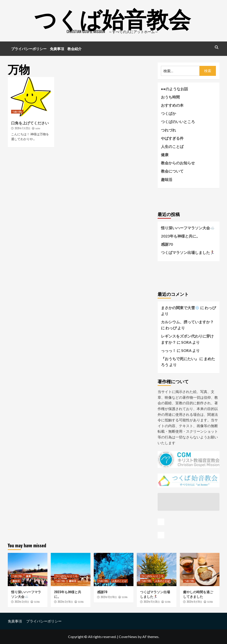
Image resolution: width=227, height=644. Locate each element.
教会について (172, 171)
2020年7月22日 (23, 128)
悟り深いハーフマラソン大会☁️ (188, 228)
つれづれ (17, 112)
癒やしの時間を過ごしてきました (198, 594)
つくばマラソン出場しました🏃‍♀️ (188, 252)
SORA (37, 602)
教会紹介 (74, 49)
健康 (165, 155)
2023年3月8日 (22, 602)
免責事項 (57, 49)
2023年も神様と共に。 (180, 236)
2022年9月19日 (194, 602)
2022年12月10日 (109, 597)
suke (38, 128)
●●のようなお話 (175, 89)
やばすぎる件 (172, 138)
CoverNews (128, 637)
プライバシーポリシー (29, 49)
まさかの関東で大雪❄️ (180, 308)
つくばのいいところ (178, 122)
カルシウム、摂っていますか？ (187, 322)
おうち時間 (170, 97)
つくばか (168, 113)
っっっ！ (168, 350)
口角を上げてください (30, 123)
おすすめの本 (172, 105)
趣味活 (167, 180)
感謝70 (167, 244)
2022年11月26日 (152, 602)
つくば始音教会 (112, 18)
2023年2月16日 (65, 602)
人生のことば (172, 146)
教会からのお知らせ (178, 163)
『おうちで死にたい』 (180, 359)
